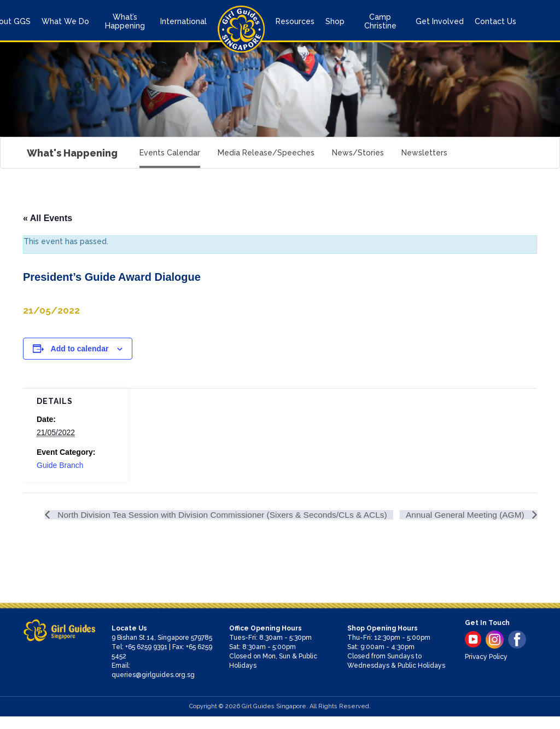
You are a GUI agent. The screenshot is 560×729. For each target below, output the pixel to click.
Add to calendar (80, 349)
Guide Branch (60, 465)
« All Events (48, 218)
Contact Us (495, 21)
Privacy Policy (486, 669)
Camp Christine (380, 21)
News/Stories (358, 153)
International (183, 21)
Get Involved (440, 21)
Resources (295, 21)
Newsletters (424, 153)
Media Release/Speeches (266, 153)
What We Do (65, 21)
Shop (335, 21)
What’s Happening (125, 21)
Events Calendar (170, 153)
